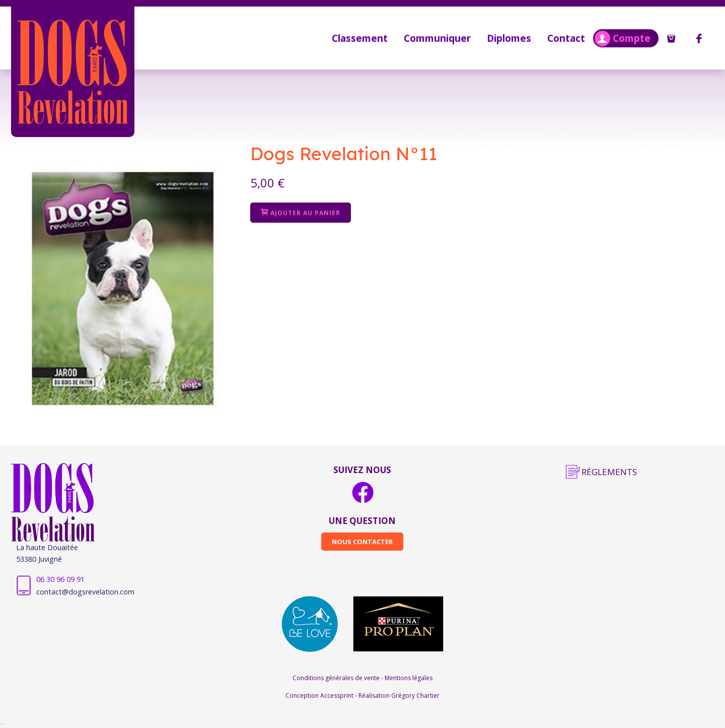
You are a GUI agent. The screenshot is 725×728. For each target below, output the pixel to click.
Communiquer (437, 38)
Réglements (609, 472)
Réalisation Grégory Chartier (399, 696)
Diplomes (509, 38)
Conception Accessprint (320, 696)
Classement (360, 38)
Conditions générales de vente (337, 678)
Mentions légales (409, 678)
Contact (566, 38)
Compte (622, 39)
